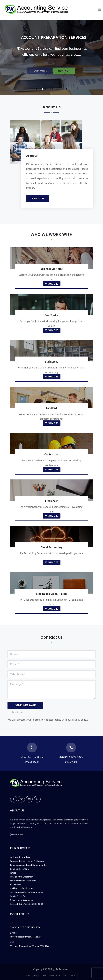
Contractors (51, 454)
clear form (15, 712)
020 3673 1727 (17, 927)
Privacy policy (33, 976)
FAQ (65, 976)
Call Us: (14, 923)
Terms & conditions (51, 976)
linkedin (37, 799)
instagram (29, 799)
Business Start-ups (51, 269)
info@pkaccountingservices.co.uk (26, 937)
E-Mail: (13, 933)
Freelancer (52, 501)
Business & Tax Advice (20, 857)
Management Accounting (22, 900)
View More (38, 198)
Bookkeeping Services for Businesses (27, 861)
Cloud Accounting (51, 547)
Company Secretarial (20, 869)
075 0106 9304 (34, 927)
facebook (14, 799)
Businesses (52, 362)
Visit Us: (14, 942)
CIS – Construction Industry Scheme (27, 892)
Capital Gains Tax (18, 896)
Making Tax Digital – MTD (51, 594)
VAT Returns (16, 884)
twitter (21, 799)
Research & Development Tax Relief (26, 904)
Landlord (51, 408)
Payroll (13, 873)
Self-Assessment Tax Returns (23, 881)
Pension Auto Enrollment (22, 877)
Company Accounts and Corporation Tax (29, 865)
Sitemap (74, 976)
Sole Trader (51, 315)
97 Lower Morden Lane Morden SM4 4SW (29, 946)
